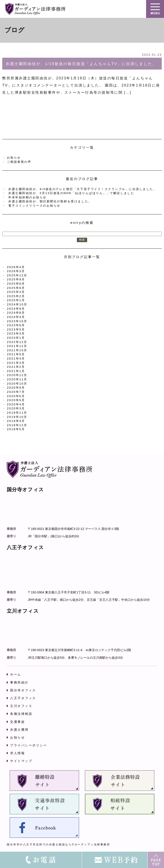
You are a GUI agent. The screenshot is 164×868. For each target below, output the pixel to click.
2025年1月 (16, 300)
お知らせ (14, 158)
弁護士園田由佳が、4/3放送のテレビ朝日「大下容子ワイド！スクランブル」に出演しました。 (82, 189)
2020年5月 (16, 400)
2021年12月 (17, 346)
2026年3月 (16, 271)
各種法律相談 (21, 714)
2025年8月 (16, 284)
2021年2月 (16, 367)
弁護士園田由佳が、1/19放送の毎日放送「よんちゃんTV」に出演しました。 (81, 64)
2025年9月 (16, 279)
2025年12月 (17, 275)
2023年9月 (16, 325)
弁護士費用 (19, 730)
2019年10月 (17, 417)
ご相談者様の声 (19, 162)
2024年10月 (17, 304)
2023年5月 (16, 329)
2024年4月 (16, 317)
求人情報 (17, 753)
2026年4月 (16, 267)
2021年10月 (17, 350)
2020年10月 (17, 384)
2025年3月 (16, 292)
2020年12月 (17, 375)
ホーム (16, 674)
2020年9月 (16, 388)
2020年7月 (16, 392)
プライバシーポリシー (29, 745)
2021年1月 (16, 371)
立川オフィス (21, 706)
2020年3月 (16, 408)
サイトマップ (21, 761)
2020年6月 (16, 396)
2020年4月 (16, 404)
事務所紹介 (19, 682)
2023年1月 (16, 338)
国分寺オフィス (23, 690)
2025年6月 (16, 288)
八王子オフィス (23, 698)
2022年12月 (17, 342)
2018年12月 (17, 425)
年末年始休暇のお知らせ (27, 197)
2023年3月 (16, 333)
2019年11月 (17, 413)
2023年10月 (17, 321)
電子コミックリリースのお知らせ (34, 206)
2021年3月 (16, 363)
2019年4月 (16, 421)
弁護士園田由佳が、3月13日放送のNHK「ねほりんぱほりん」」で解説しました (71, 193)
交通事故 (17, 722)
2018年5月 (16, 429)
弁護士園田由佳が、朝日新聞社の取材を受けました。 (50, 201)
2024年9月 (16, 309)
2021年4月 (16, 359)
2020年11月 (17, 379)
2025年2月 (16, 296)
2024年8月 (16, 313)
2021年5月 (16, 354)
